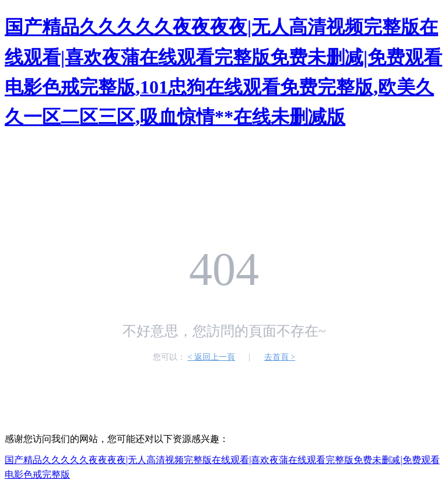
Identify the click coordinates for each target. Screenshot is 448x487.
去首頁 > (280, 357)
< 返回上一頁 (211, 357)
